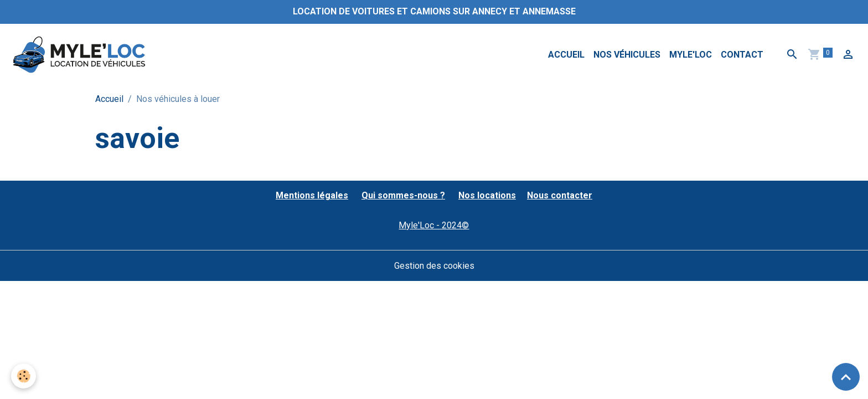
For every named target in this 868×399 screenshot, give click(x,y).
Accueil (566, 55)
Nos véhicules (627, 55)
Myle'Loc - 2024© (434, 225)
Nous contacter (560, 195)
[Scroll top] (846, 377)
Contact (742, 55)
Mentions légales (312, 195)
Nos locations (487, 195)
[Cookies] (24, 376)
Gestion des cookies (434, 266)
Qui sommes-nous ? (403, 195)
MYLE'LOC (691, 55)
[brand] (81, 55)
